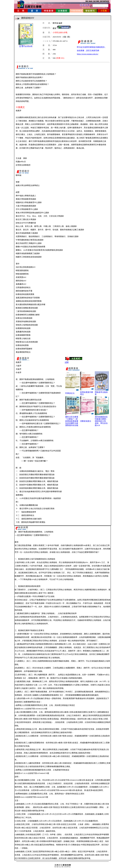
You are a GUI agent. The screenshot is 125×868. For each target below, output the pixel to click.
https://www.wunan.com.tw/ (88, 54)
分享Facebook (26, 46)
